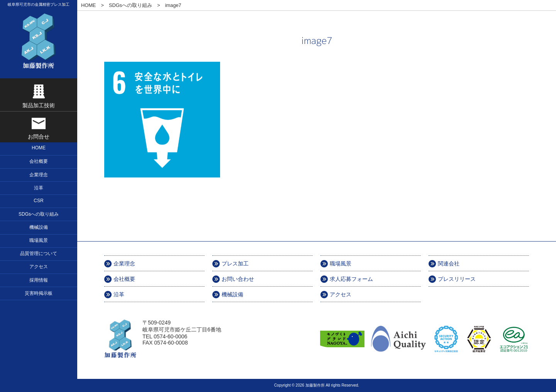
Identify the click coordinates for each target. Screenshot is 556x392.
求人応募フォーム (351, 279)
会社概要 (124, 279)
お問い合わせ (238, 279)
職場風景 (341, 264)
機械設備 (232, 294)
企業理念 (124, 264)
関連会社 (449, 264)
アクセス (341, 294)
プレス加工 (235, 264)
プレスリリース (457, 279)
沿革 (119, 294)
